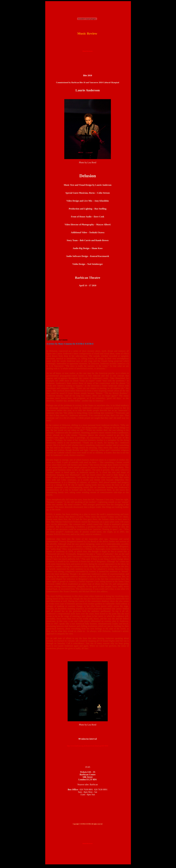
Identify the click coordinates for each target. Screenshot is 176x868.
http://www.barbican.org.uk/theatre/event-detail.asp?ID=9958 (88, 746)
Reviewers (90, 51)
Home (85, 51)
